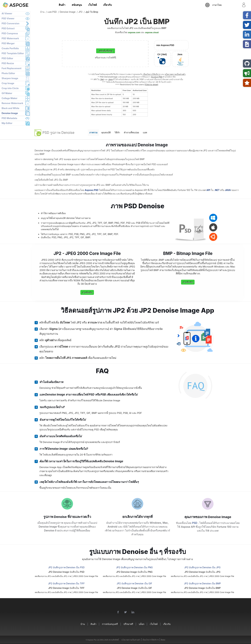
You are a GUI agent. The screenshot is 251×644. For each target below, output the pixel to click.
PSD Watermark (10, 38)
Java (110, 79)
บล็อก (141, 624)
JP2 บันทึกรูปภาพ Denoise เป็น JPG (202, 567)
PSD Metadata (9, 118)
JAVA (228, 190)
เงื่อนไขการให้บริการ (152, 74)
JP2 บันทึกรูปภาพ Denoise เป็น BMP (202, 583)
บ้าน (83, 624)
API (208, 190)
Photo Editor (8, 73)
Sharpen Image (10, 78)
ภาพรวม (93, 132)
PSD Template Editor (13, 53)
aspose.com (134, 32)
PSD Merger (8, 43)
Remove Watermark (12, 103)
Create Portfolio (10, 48)
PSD (195, 523)
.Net (102, 79)
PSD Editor (7, 58)
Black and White (10, 108)
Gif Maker (7, 93)
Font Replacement (11, 68)
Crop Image (8, 83)
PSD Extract (8, 28)
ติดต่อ (163, 640)
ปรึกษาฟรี (128, 624)
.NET (217, 190)
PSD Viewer (8, 18)
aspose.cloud (152, 32)
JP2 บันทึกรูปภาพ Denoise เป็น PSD (66, 567)
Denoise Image (10, 113)
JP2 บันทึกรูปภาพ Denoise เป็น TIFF (66, 583)
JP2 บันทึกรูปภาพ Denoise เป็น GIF (134, 583)
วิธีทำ (117, 132)
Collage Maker (9, 98)
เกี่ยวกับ (107, 5)
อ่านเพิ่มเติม (87, 292)
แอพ (145, 132)
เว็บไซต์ (93, 5)
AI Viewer (7, 13)
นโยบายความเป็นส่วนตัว (175, 74)
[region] (119, 102)
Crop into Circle (10, 88)
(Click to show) (151, 85)
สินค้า (62, 5)
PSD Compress (10, 33)
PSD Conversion (10, 23)
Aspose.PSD (92, 190)
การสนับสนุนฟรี (110, 624)
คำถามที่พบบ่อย (131, 132)
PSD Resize (8, 63)
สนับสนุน (77, 5)
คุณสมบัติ (106, 132)
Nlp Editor (7, 123)
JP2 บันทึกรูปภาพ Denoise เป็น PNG (134, 567)
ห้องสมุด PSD (157, 77)
